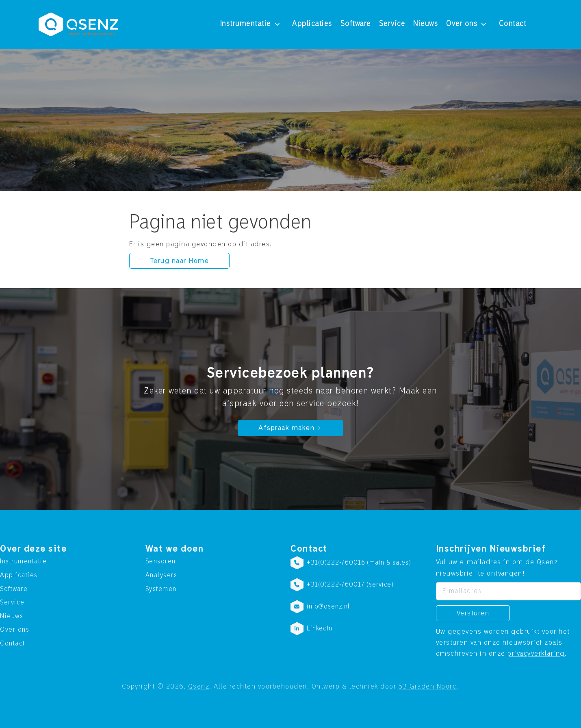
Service (392, 24)
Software (356, 24)
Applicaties (312, 24)
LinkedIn (320, 628)
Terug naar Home (180, 261)
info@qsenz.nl (328, 606)
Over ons (462, 24)
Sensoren (161, 561)
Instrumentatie (246, 24)
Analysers (162, 575)
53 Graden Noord (428, 686)
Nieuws (426, 24)
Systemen (161, 589)
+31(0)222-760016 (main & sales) (359, 563)
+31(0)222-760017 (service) (350, 585)
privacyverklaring (536, 653)
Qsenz (199, 686)
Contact (513, 24)
